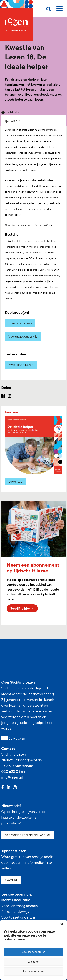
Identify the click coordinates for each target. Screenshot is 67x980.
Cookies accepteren (33, 952)
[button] (62, 924)
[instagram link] (15, 788)
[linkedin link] (8, 788)
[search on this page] (49, 10)
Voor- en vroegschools (19, 906)
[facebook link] (3, 788)
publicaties (13, 112)
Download (16, 482)
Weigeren (33, 962)
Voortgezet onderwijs (23, 337)
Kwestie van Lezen (21, 365)
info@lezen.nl (12, 777)
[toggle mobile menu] (59, 10)
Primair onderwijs (20, 323)
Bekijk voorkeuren (33, 972)
